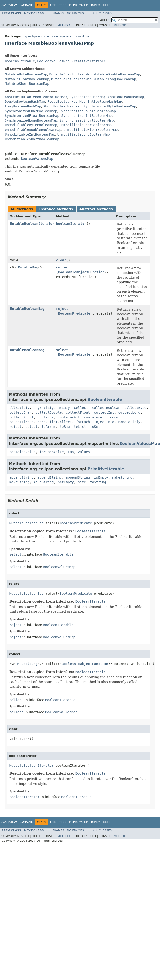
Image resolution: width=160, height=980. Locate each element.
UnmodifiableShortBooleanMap (32, 139)
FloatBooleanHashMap (66, 102)
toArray (49, 427)
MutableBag (28, 267)
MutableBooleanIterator (32, 224)
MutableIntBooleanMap (71, 79)
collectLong (129, 412)
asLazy (64, 408)
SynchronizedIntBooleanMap (86, 116)
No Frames (75, 13)
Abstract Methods (96, 209)
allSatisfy (19, 408)
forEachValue (52, 452)
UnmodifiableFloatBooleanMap (91, 130)
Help (107, 5)
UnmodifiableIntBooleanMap (30, 134)
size (82, 482)
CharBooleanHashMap (126, 97)
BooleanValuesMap (53, 61)
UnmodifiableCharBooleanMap (86, 125)
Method (64, 25)
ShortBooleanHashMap (62, 106)
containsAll (69, 417)
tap (71, 452)
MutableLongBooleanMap (115, 79)
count (115, 417)
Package (26, 5)
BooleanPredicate (74, 313)
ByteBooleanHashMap (88, 97)
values (84, 452)
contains (46, 417)
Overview (9, 5)
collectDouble (49, 412)
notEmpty (66, 482)
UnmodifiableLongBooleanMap (84, 134)
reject (62, 309)
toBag (65, 427)
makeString (122, 477)
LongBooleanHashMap (23, 106)
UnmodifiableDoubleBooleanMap (33, 130)
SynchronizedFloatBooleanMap (32, 116)
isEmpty (101, 477)
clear (61, 260)
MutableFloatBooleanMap (27, 79)
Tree (63, 5)
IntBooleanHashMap (105, 102)
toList (80, 427)
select (62, 350)
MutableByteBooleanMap (26, 74)
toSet (95, 427)
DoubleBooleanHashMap (25, 102)
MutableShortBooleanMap (27, 84)
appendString (21, 477)
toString (98, 482)
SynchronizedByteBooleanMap (110, 106)
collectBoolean (106, 408)
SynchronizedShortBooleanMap (87, 120)
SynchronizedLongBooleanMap (31, 120)
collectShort (21, 417)
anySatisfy (44, 408)
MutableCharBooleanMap (70, 74)
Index (96, 5)
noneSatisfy (129, 422)
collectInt (104, 412)
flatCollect (61, 422)
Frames (58, 13)
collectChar (20, 412)
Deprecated (79, 5)
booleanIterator (71, 224)
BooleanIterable (20, 61)
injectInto (104, 422)
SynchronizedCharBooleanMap (31, 111)
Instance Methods (56, 209)
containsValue (22, 452)
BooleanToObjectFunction (81, 272)
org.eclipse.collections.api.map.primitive (55, 36)
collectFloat (78, 412)
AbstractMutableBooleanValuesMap (36, 97)
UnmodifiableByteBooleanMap (31, 125)
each (42, 422)
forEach (83, 422)
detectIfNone (21, 422)
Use (53, 5)
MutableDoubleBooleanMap (117, 74)
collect (63, 267)
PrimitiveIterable (89, 61)
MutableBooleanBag (27, 309)
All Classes (102, 13)
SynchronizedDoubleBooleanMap (88, 111)
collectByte (135, 408)
